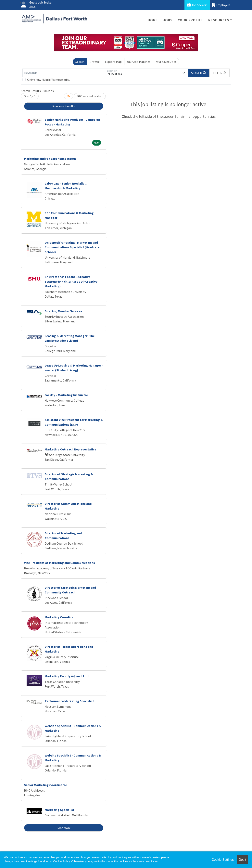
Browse (95, 62)
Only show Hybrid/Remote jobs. (48, 80)
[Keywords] (64, 73)
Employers (221, 5)
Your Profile (190, 20)
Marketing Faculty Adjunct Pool (67, 676)
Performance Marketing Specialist (69, 701)
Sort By (29, 96)
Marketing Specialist (59, 810)
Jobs (168, 20)
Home (153, 20)
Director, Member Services (63, 311)
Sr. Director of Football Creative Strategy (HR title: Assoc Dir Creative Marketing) (71, 281)
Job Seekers (197, 5)
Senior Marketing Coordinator (45, 785)
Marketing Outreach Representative (70, 449)
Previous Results (64, 106)
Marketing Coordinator (61, 617)
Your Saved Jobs (166, 62)
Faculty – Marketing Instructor (66, 395)
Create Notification (90, 96)
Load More (64, 828)
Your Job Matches (139, 62)
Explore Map (113, 62)
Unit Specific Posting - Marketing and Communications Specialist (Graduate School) (72, 247)
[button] (220, 73)
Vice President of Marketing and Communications (59, 563)
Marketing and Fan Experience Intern (50, 159)
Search (80, 62)
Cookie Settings (223, 860)
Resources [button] (219, 20)
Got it (242, 860)
